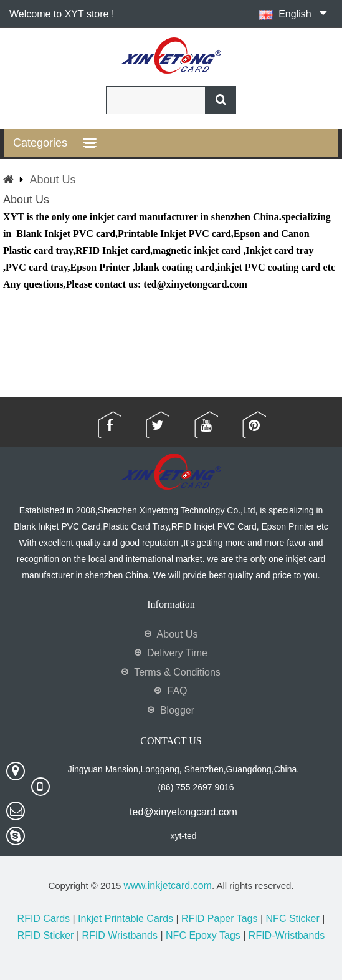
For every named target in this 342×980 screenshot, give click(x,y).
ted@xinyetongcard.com (183, 812)
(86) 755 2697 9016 (196, 787)
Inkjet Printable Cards (126, 919)
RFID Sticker (46, 935)
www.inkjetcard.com (168, 885)
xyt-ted (183, 836)
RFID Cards (44, 919)
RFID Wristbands (120, 935)
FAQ (177, 691)
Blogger (177, 710)
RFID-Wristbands (287, 935)
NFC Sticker (293, 919)
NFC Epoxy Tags (203, 935)
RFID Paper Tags (219, 919)
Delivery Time (177, 653)
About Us (52, 180)
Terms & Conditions (177, 672)
